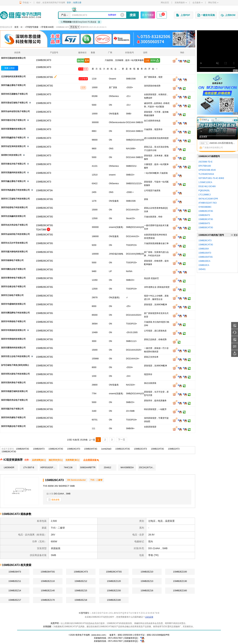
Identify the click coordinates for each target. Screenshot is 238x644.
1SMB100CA (204, 261)
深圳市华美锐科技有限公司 (13, 330)
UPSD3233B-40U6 (207, 170)
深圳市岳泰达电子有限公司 (13, 287)
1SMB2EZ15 (81, 591)
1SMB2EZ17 (15, 600)
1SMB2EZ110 (48, 581)
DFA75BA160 (205, 166)
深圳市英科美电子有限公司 (13, 383)
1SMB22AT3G (157, 449)
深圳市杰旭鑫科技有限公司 (13, 216)
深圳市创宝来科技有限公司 (13, 146)
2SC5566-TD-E (205, 162)
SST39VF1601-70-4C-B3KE (211, 178)
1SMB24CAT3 (74, 449)
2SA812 (107, 468)
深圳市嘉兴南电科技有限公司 (14, 252)
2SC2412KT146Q (147, 468)
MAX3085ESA (127, 468)
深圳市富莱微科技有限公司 (13, 129)
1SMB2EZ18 (81, 600)
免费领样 (112, 15)
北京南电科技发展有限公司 (13, 77)
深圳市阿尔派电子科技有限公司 (15, 374)
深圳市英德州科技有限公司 (13, 173)
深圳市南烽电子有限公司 (12, 260)
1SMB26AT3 (39, 449)
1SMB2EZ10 (147, 572)
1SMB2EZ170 (48, 600)
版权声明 (165, 635)
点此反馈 (149, 617)
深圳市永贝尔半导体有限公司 (14, 243)
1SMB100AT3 (205, 253)
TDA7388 (41, 230)
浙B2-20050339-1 (126, 635)
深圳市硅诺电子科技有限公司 (14, 207)
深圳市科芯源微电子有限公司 (14, 94)
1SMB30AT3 (204, 223)
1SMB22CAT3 (140, 449)
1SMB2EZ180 (114, 600)
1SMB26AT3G (22, 449)
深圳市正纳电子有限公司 (12, 295)
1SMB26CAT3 (43, 67)
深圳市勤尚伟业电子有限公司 (14, 400)
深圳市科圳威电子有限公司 (13, 418)
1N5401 (202, 269)
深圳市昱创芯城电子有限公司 (14, 103)
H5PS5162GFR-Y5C (49, 468)
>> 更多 (234, 235)
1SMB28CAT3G (114, 572)
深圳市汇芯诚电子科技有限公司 (15, 199)
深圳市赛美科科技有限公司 (13, 348)
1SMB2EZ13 (147, 581)
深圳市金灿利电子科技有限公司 (15, 234)
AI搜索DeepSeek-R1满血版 (81, 22)
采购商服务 (181, 3)
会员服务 (198, 3)
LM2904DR (9, 468)
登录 (69, 3)
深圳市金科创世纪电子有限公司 (15, 111)
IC (22, 27)
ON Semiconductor (76, 480)
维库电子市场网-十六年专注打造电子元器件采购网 (20, 15)
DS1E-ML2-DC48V (207, 186)
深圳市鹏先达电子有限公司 (13, 269)
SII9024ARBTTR (88, 468)
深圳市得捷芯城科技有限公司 (14, 391)
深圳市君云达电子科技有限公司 (15, 356)
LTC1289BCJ (205, 195)
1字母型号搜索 (32, 27)
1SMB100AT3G (206, 257)
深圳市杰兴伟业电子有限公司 (14, 225)
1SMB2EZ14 (15, 591)
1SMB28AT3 (15, 572)
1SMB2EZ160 (180, 591)
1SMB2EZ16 (147, 591)
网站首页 (165, 3)
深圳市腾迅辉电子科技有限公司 (15, 313)
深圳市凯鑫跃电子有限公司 (13, 138)
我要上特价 (10, 68)
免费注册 (77, 3)
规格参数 (54, 500)
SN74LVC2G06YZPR (208, 199)
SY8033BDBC (205, 207)
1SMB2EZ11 (15, 581)
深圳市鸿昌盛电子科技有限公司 (15, 190)
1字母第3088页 (47, 27)
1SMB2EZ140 (48, 591)
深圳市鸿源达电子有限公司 (13, 426)
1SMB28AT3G (48, 572)
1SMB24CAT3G (56, 449)
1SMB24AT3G (91, 449)
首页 (16, 27)
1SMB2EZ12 (81, 581)
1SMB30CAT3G (206, 228)
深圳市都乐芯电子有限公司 (13, 120)
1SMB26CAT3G (44, 77)
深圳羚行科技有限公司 (11, 155)
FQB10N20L (204, 191)
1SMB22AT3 (174, 449)
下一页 (122, 440)
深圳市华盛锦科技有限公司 (13, 304)
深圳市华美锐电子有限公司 (13, 321)
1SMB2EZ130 (180, 581)
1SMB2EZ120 (114, 581)
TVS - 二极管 (96, 480)
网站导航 (213, 3)
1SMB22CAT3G (123, 449)
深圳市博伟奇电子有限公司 (13, 278)
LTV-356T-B (29, 468)
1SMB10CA (204, 265)
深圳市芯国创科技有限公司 (13, 58)
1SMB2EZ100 (180, 572)
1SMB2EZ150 (114, 591)
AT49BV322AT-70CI (208, 203)
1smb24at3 (106, 449)
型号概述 (148, 15)
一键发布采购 (206, 15)
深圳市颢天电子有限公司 (12, 409)
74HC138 (68, 468)
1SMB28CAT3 (81, 572)
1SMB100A (204, 249)
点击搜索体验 (91, 460)
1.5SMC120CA (205, 182)
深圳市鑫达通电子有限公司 (13, 85)
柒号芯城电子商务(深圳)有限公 (15, 365)
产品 (64, 15)
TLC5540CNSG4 (206, 174)
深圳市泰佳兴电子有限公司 (13, 164)
